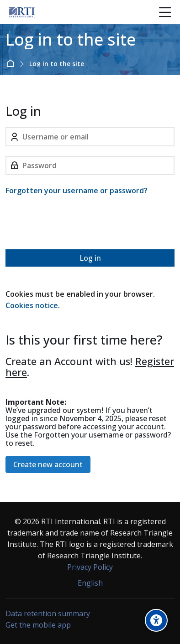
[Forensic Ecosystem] (22, 12)
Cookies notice (32, 305)
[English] (90, 583)
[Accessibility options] (156, 620)
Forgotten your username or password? (77, 191)
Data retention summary (48, 613)
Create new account (48, 464)
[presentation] (75, 224)
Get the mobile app (38, 625)
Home (12, 63)
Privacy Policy (90, 567)
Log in (90, 258)
